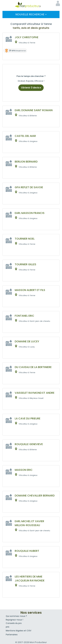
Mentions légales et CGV (19, 631)
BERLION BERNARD (26, 162)
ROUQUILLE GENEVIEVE (29, 444)
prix (8, 627)
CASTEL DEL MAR (25, 136)
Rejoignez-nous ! (14, 620)
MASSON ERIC (24, 470)
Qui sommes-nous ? (16, 616)
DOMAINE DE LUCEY (27, 341)
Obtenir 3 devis (31, 88)
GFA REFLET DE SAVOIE (29, 187)
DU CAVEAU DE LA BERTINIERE (33, 367)
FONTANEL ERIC (24, 316)
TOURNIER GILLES (25, 264)
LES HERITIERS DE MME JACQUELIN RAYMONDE (30, 579)
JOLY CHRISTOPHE (27, 37)
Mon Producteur (31, 5)
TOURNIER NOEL (25, 239)
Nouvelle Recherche (31, 14)
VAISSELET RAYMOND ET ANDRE (35, 393)
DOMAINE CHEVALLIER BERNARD (35, 496)
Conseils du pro (14, 623)
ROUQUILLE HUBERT (27, 551)
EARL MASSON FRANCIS (30, 213)
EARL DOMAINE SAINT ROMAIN (34, 110)
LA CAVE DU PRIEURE (28, 418)
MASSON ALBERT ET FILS (30, 290)
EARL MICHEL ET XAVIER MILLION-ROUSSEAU (29, 523)
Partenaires (12, 635)
